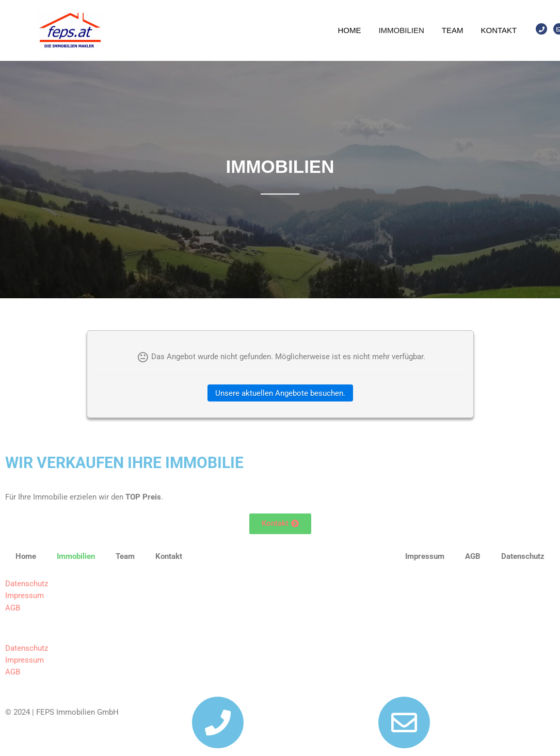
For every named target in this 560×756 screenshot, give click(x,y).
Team (453, 30)
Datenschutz (27, 584)
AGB (13, 608)
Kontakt (499, 30)
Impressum (25, 596)
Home (349, 30)
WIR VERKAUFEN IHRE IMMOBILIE (124, 463)
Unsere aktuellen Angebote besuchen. (280, 393)
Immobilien (401, 30)
